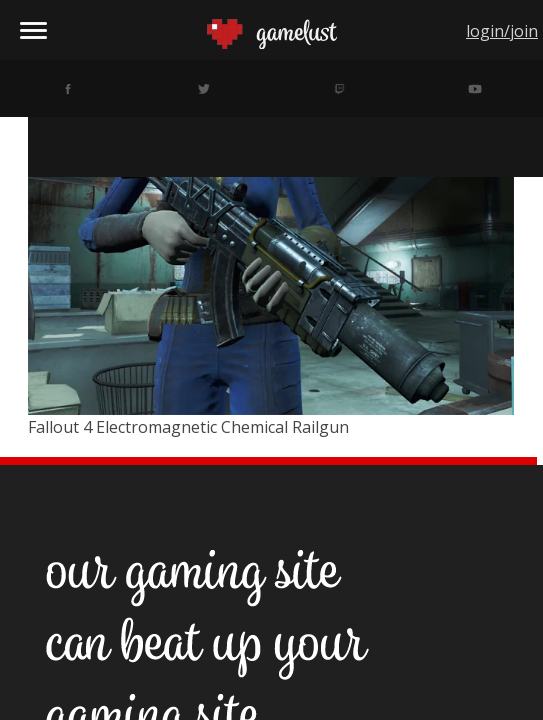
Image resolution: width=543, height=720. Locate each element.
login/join (502, 31)
